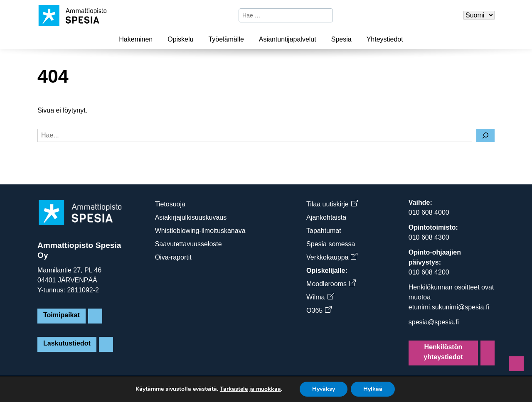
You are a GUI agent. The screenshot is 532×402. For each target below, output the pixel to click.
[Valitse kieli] (479, 15)
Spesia (341, 39)
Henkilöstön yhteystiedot (443, 352)
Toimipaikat (62, 315)
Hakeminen (136, 39)
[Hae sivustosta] (279, 15)
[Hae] (325, 15)
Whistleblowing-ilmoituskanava (200, 231)
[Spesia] (357, 39)
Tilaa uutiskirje (332, 204)
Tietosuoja (170, 204)
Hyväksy (324, 389)
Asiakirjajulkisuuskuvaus (191, 217)
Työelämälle (226, 39)
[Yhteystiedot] (408, 39)
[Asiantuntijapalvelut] (321, 39)
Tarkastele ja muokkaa (250, 389)
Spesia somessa (331, 244)
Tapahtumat (324, 231)
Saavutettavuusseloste (188, 244)
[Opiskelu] (198, 39)
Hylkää (373, 389)
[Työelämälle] (249, 39)
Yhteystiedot (385, 39)
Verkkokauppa (332, 257)
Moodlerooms (331, 284)
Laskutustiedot (67, 343)
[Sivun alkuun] (516, 364)
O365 (319, 310)
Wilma (320, 297)
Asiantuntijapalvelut (288, 39)
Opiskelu (180, 39)
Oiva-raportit (173, 257)
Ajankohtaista (326, 217)
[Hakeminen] (158, 39)
